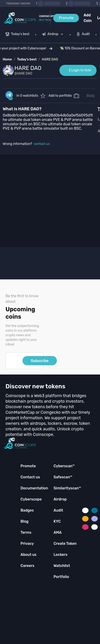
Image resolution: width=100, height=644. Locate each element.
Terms (26, 532)
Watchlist (62, 566)
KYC (57, 521)
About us (29, 555)
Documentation (34, 488)
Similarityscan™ (67, 488)
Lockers (60, 555)
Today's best (27, 59)
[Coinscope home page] (20, 18)
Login (99, 18)
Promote (66, 18)
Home (7, 59)
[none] (54, 35)
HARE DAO (50, 59)
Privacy (27, 544)
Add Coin (87, 18)
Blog (25, 521)
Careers (28, 566)
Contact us (30, 477)
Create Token (65, 544)
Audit (58, 510)
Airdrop (60, 499)
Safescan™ (63, 477)
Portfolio (61, 577)
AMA (57, 532)
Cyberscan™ (64, 466)
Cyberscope (31, 499)
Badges (93, 96)
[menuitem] (18, 35)
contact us (42, 144)
